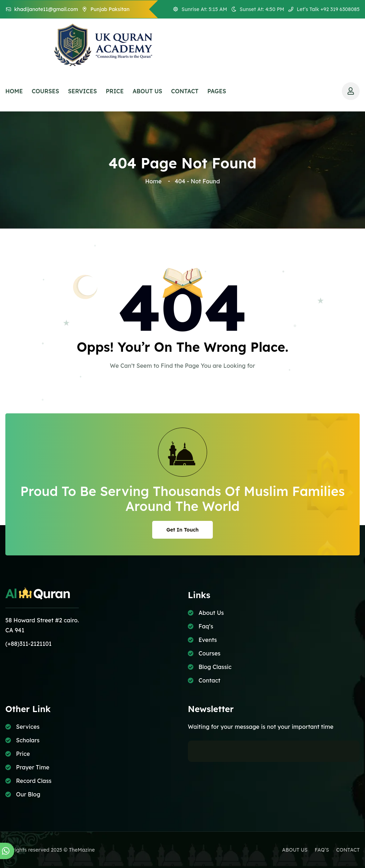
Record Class (34, 781)
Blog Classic (215, 667)
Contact (209, 680)
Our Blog (28, 794)
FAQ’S (322, 850)
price (115, 91)
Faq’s (206, 626)
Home (155, 181)
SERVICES (83, 91)
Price (23, 754)
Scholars (28, 740)
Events (208, 640)
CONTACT (185, 91)
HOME (14, 91)
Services (28, 727)
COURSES (45, 91)
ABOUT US (147, 91)
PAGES (217, 91)
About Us (211, 613)
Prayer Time (33, 767)
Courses (210, 653)
